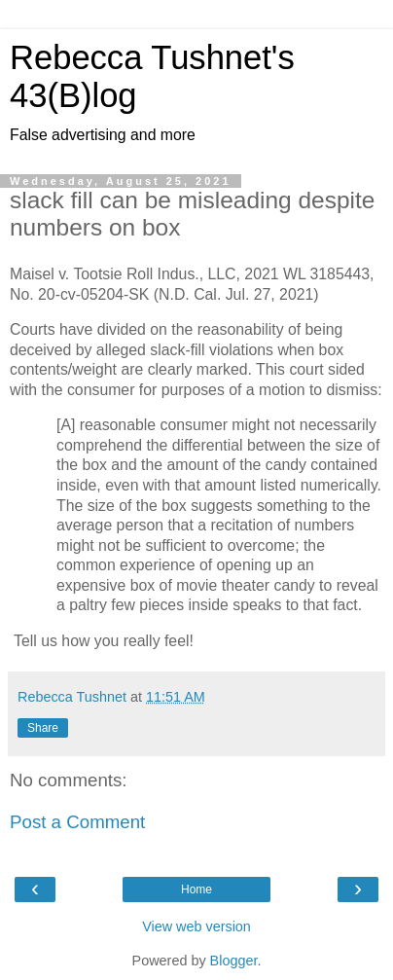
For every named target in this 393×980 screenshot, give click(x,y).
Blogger (234, 961)
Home (196, 889)
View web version (196, 926)
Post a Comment (77, 822)
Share (43, 728)
